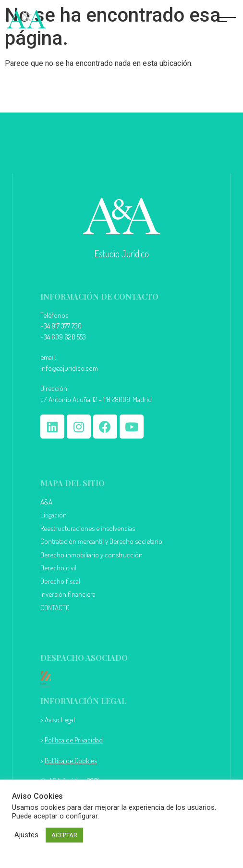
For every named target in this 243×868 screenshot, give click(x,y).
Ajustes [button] (26, 835)
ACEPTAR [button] (64, 835)
